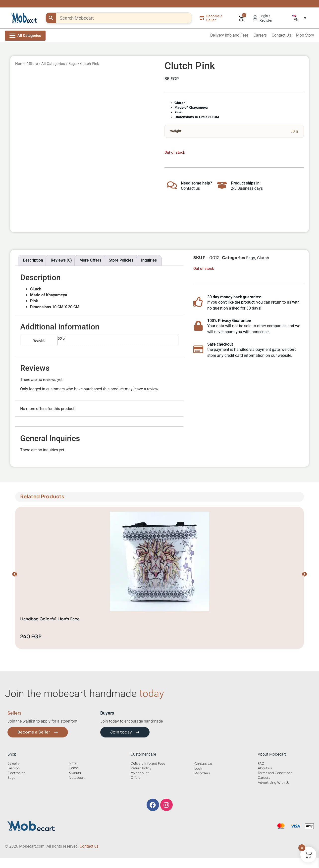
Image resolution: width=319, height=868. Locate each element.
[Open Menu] (25, 36)
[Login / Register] (255, 18)
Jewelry (14, 764)
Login (199, 769)
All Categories (53, 64)
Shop (12, 754)
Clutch (263, 258)
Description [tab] (33, 260)
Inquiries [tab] (149, 260)
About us (265, 768)
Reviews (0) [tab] (61, 260)
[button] (299, 18)
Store (33, 64)
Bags (73, 64)
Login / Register (266, 18)
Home (20, 64)
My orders (202, 773)
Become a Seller (214, 18)
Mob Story (305, 35)
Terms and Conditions (275, 773)
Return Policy (141, 768)
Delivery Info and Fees (229, 35)
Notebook (77, 778)
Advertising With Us (274, 783)
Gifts (73, 763)
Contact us (89, 846)
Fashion (14, 768)
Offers (136, 778)
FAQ (261, 764)
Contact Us (281, 35)
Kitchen (75, 773)
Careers (260, 35)
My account (140, 773)
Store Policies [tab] (121, 260)
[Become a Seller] (202, 18)
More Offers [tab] (90, 260)
